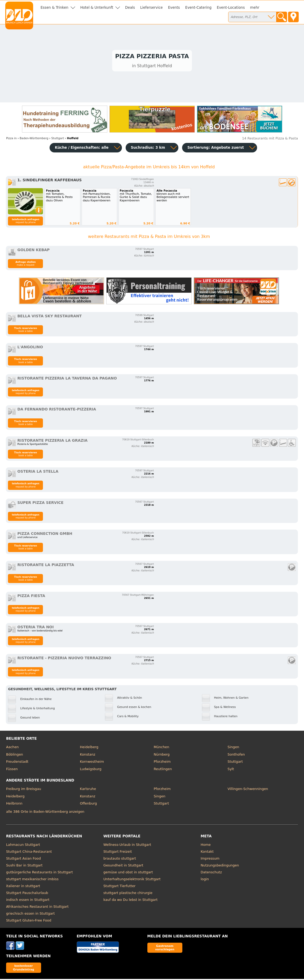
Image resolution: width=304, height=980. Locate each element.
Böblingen (15, 755)
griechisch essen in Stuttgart (30, 914)
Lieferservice (151, 8)
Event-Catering (198, 8)
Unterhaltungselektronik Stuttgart (132, 880)
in (11, 139)
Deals (130, 8)
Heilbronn (14, 804)
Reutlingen (163, 770)
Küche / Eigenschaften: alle (82, 149)
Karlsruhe (88, 790)
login (205, 880)
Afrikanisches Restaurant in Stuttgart (37, 907)
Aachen (12, 748)
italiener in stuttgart (23, 887)
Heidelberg (89, 748)
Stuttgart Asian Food (23, 859)
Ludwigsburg (91, 770)
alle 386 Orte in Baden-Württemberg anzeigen (45, 813)
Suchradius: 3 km (148, 149)
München (161, 748)
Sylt (231, 770)
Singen (233, 748)
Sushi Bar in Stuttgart (24, 866)
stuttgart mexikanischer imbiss (32, 880)
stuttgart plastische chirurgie (128, 894)
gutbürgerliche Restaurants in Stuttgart (39, 873)
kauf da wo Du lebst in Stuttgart (130, 900)
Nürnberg (162, 755)
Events (174, 8)
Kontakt (207, 852)
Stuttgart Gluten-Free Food (29, 921)
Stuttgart (235, 763)
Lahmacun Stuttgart (23, 845)
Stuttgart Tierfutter (119, 887)
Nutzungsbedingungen (220, 866)
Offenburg (88, 804)
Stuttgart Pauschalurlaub (27, 894)
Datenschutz (211, 873)
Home (206, 845)
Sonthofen (236, 755)
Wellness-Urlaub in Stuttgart (127, 845)
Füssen (12, 770)
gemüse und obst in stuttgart (128, 873)
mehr (255, 8)
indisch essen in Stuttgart (28, 900)
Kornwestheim (92, 763)
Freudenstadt (17, 763)
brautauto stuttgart (120, 859)
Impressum (210, 859)
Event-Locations (231, 8)
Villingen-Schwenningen (248, 790)
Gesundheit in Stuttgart (123, 866)
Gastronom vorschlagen (165, 949)
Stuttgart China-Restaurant (29, 852)
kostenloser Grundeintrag (24, 968)
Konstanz (87, 755)
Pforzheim (162, 763)
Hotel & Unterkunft (97, 8)
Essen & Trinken (54, 8)
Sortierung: (216, 149)
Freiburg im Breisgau (24, 790)
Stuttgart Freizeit (118, 852)
